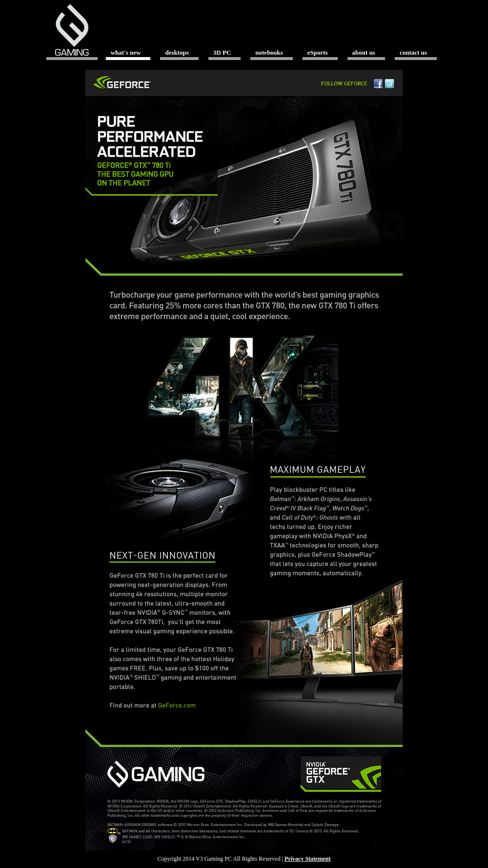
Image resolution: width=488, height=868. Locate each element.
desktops (177, 52)
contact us (413, 52)
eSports (318, 52)
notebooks (269, 52)
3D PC (222, 52)
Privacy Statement (307, 859)
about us (364, 52)
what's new (126, 52)
